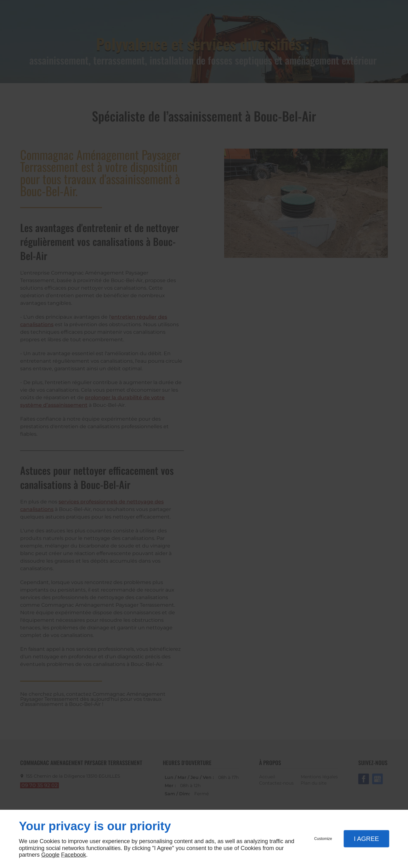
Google (50, 855)
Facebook (74, 855)
